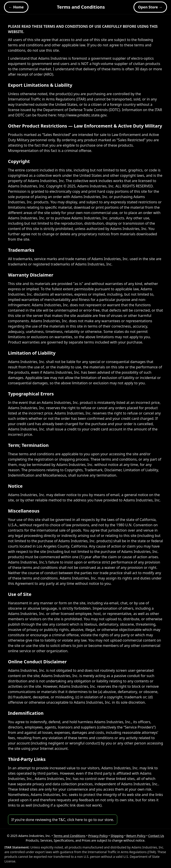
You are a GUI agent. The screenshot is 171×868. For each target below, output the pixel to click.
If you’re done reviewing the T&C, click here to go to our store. (63, 820)
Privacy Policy (98, 836)
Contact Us (156, 836)
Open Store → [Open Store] (150, 7)
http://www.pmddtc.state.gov (82, 115)
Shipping (117, 836)
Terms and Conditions (69, 836)
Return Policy (136, 836)
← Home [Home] (16, 7)
